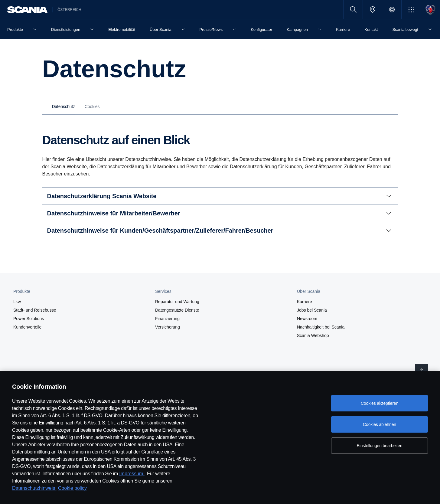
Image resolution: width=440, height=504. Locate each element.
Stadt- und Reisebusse (35, 310)
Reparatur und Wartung (177, 302)
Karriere (305, 302)
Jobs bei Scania (312, 310)
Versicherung (168, 327)
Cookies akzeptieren (380, 403)
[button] (411, 10)
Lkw (17, 302)
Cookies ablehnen (380, 424)
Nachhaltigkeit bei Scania (321, 327)
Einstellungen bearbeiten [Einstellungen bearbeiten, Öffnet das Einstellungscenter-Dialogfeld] (380, 446)
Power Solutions (29, 319)
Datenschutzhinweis (34, 488)
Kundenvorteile (27, 327)
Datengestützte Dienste (177, 310)
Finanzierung (167, 319)
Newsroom (307, 319)
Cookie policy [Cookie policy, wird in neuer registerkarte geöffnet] (72, 488)
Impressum (132, 474)
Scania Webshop (313, 335)
